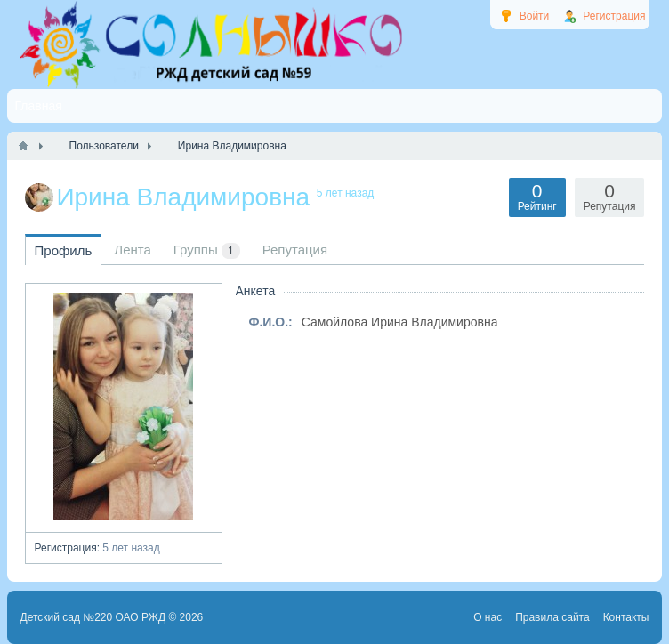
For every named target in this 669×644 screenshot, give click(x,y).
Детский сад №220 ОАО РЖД (93, 617)
